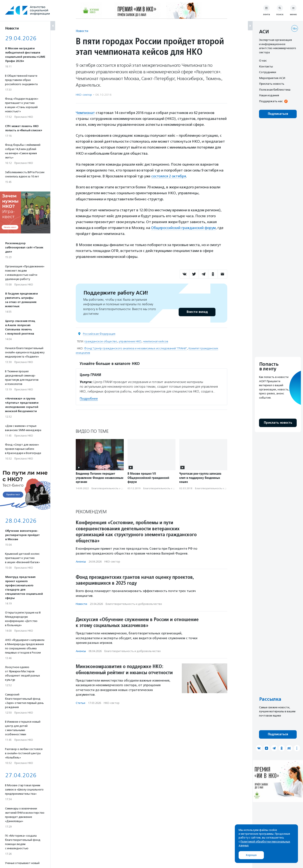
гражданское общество (101, 341)
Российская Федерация (99, 333)
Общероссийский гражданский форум (184, 227)
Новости (82, 31)
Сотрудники (268, 72)
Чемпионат (86, 113)
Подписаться (278, 114)
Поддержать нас (271, 101)
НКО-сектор (84, 95)
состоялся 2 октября (169, 176)
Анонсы (81, 561)
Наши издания (269, 95)
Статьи (80, 703)
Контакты (266, 66)
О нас (263, 60)
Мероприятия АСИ (272, 78)
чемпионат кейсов (155, 341)
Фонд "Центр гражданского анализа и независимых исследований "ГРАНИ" (136, 348)
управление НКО (130, 341)
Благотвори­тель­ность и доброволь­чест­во (118, 488)
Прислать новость (272, 84)
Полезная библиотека (275, 90)
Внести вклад (197, 311)
